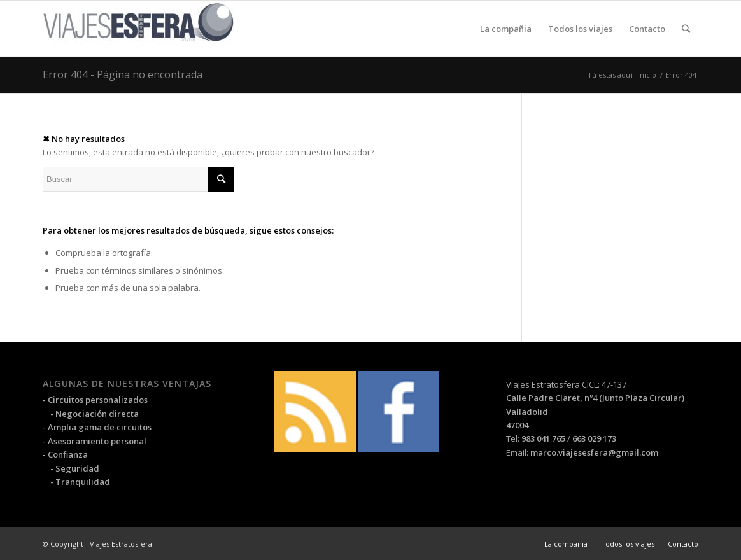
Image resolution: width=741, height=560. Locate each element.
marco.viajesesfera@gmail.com (594, 452)
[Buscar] (686, 29)
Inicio (647, 75)
